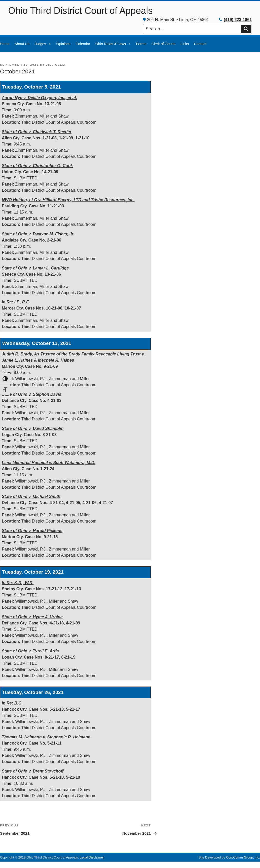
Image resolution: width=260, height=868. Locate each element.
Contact (200, 44)
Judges (43, 44)
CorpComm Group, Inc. (243, 857)
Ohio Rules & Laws (113, 44)
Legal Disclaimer (92, 857)
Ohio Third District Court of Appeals (81, 11)
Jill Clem (56, 65)
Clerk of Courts (163, 44)
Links (185, 44)
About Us (22, 44)
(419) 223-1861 (238, 20)
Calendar (83, 44)
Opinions (63, 44)
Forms (141, 44)
